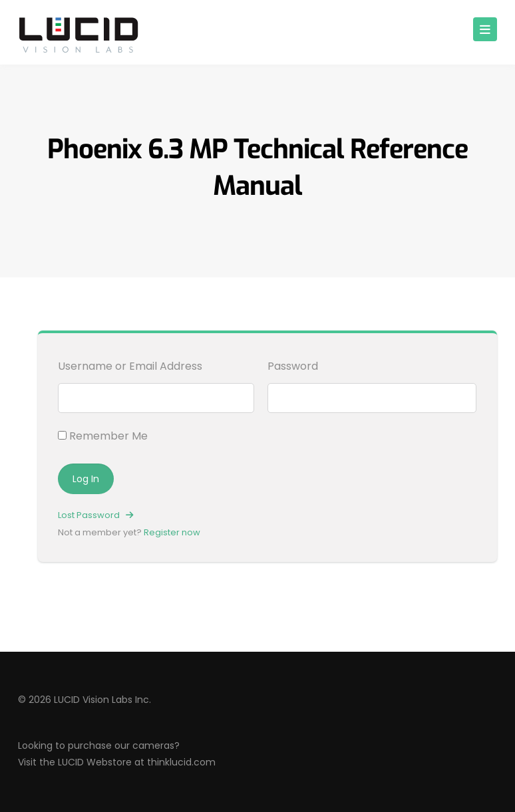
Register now (172, 532)
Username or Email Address (130, 366)
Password (293, 366)
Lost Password (95, 515)
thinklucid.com (181, 762)
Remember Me (103, 436)
